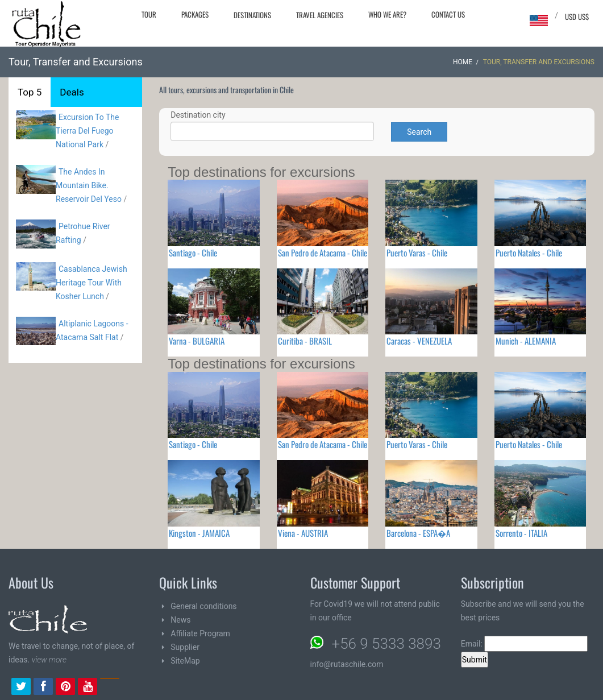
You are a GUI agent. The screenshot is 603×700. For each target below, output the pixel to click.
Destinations (252, 15)
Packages (195, 14)
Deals (72, 92)
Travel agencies (320, 15)
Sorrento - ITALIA (521, 533)
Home (463, 62)
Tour (149, 14)
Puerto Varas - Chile (417, 252)
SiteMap (185, 661)
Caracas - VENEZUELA (419, 341)
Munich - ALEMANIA (526, 341)
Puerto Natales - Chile (529, 252)
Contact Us (448, 14)
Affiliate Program (200, 633)
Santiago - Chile (193, 252)
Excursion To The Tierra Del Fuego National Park (87, 131)
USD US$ (577, 16)
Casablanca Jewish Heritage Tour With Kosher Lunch (92, 283)
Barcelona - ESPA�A (418, 533)
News (180, 620)
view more (49, 660)
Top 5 (30, 92)
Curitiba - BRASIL (305, 341)
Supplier (185, 647)
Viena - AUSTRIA (303, 533)
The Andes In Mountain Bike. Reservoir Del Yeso (89, 185)
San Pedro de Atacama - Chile (323, 252)
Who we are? (387, 14)
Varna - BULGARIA (197, 341)
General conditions (203, 606)
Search (419, 132)
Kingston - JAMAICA (199, 533)
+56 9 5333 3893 (386, 644)
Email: (525, 644)
